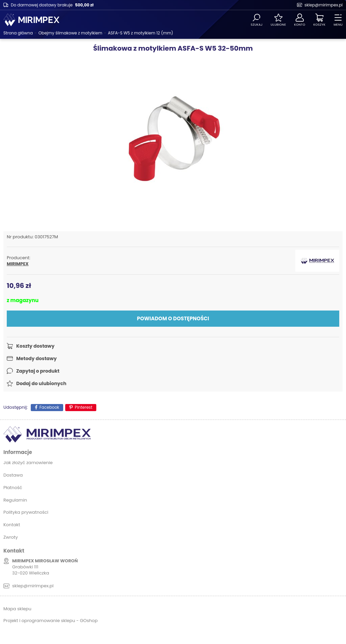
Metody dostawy (36, 358)
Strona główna (18, 33)
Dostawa (13, 475)
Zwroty (11, 537)
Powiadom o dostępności (173, 318)
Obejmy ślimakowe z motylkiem (70, 33)
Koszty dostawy (35, 346)
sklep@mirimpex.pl (324, 5)
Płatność (13, 488)
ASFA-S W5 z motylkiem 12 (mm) (140, 33)
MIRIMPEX (18, 264)
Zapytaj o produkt (38, 371)
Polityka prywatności (26, 512)
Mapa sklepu (17, 609)
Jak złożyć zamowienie (28, 463)
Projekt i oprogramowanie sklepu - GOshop (51, 621)
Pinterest (83, 407)
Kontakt (12, 525)
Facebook (50, 407)
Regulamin (15, 500)
